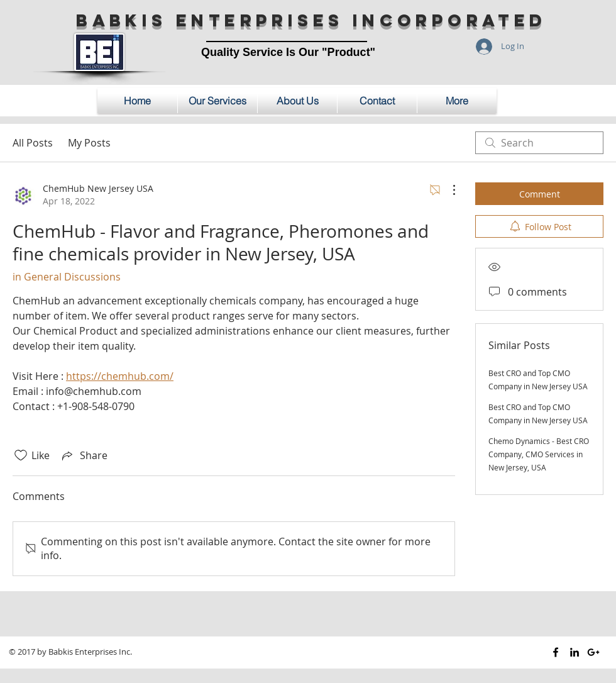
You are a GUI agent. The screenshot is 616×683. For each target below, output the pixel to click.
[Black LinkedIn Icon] (575, 652)
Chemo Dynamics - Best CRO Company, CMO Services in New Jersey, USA (539, 454)
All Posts (33, 143)
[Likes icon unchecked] (21, 455)
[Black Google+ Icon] (593, 652)
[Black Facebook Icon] (556, 652)
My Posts (89, 143)
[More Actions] (448, 190)
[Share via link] (84, 455)
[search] (539, 143)
